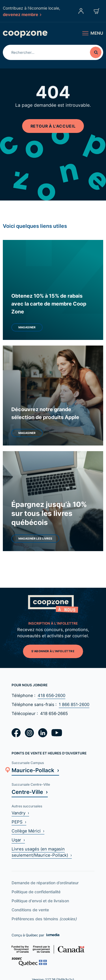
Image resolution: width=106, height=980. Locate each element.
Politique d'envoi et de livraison (40, 901)
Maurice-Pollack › (35, 770)
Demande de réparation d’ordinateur (45, 883)
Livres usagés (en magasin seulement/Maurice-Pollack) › (42, 852)
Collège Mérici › (28, 831)
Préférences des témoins (44, 919)
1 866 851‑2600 (74, 704)
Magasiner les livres (35, 538)
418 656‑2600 (51, 695)
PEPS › (19, 822)
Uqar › (18, 840)
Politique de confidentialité (36, 892)
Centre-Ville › (30, 792)
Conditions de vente (30, 910)
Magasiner (27, 327)
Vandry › (20, 813)
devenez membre (22, 14)
